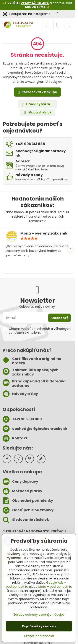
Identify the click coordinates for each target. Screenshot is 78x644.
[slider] (29, 238)
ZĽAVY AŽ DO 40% (35, 3)
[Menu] (70, 25)
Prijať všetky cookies (39, 626)
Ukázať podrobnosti (39, 636)
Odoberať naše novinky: (37, 307)
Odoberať (59, 318)
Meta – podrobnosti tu (55, 587)
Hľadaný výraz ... (37, 104)
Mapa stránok (37, 112)
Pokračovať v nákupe (37, 92)
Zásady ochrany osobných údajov (39, 615)
